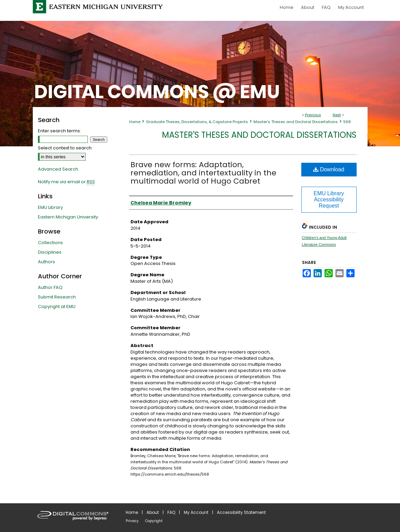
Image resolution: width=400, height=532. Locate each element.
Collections (50, 243)
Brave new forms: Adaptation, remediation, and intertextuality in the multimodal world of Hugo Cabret (203, 173)
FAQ (171, 512)
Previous (313, 115)
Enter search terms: (59, 131)
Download (329, 169)
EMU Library (50, 207)
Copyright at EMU (57, 307)
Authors (46, 262)
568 (347, 122)
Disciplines (50, 252)
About (153, 512)
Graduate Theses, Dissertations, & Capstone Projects (197, 122)
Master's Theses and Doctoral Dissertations (296, 122)
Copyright (154, 521)
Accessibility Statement (241, 512)
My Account (196, 512)
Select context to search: (65, 148)
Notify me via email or (66, 182)
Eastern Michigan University (68, 217)
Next (337, 115)
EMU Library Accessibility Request (329, 199)
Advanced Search (58, 169)
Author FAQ (50, 287)
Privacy (132, 521)
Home (135, 122)
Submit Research (57, 297)
